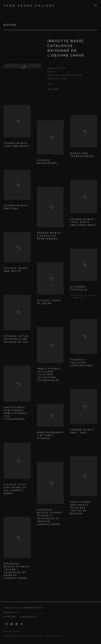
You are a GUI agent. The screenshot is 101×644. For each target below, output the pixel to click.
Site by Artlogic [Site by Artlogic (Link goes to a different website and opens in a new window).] (54, 636)
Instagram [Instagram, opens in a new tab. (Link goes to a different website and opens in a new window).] (6, 624)
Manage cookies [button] (12, 632)
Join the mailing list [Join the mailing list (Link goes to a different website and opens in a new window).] (12, 624)
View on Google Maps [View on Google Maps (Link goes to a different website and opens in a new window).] (22, 624)
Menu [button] (95, 5)
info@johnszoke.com (29, 617)
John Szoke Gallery (30, 6)
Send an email (17, 624)
